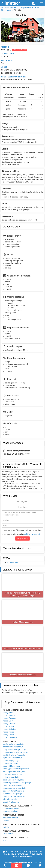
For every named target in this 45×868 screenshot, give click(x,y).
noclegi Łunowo (9, 724)
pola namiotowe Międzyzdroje (14, 791)
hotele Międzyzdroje (10, 763)
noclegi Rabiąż (8, 732)
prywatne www (13, 562)
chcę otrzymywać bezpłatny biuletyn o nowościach (22, 530)
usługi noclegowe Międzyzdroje (15, 796)
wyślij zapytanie (23, 538)
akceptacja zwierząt (10, 818)
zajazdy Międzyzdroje (11, 802)
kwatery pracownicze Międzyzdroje (16, 769)
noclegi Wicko (8, 713)
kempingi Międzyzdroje (12, 766)
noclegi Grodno (9, 726)
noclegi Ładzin (8, 735)
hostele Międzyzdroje (11, 761)
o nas (32, 854)
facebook (8, 852)
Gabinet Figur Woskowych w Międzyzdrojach (23, 648)
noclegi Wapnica (9, 715)
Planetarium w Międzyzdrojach (23, 675)
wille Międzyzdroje (10, 799)
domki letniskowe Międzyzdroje (15, 755)
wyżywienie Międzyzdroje (12, 758)
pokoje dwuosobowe (11, 811)
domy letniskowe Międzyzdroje (14, 750)
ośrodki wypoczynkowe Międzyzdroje (17, 783)
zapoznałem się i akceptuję (21, 534)
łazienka (6, 827)
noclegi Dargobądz (10, 737)
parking (6, 821)
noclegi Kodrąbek (9, 729)
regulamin (37, 852)
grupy (5, 840)
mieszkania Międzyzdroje (12, 774)
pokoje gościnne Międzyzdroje (14, 788)
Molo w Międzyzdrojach (23, 622)
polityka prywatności (18, 854)
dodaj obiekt (26, 857)
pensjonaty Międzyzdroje (12, 785)
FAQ (5, 854)
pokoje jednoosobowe (11, 808)
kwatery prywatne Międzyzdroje (15, 772)
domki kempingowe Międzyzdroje (15, 752)
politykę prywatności (32, 534)
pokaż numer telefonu (20, 50)
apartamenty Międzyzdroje (13, 747)
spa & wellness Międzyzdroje (14, 780)
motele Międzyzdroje (11, 777)
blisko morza (8, 833)
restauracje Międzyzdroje (12, 794)
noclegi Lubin (8, 721)
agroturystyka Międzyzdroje (13, 744)
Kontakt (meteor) (23, 852)
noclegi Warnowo (9, 718)
